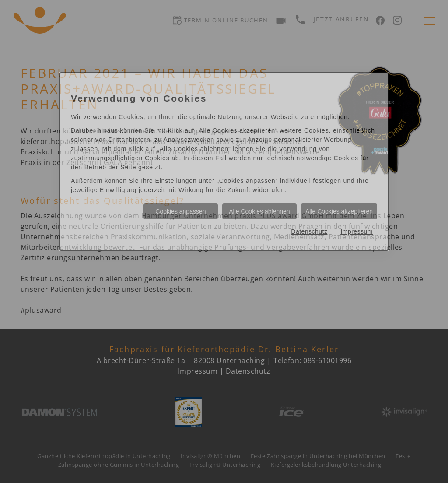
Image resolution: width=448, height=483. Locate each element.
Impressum (357, 231)
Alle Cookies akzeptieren (339, 211)
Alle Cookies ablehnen (259, 211)
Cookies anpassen (180, 211)
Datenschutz (309, 231)
